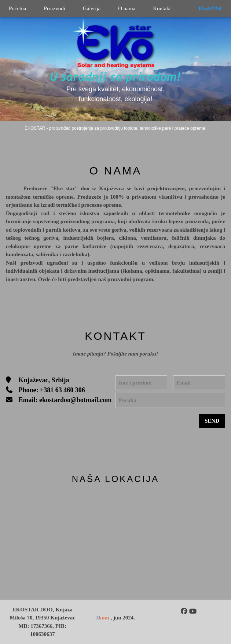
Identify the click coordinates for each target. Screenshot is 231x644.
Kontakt (162, 8)
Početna (17, 8)
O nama (127, 8)
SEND (212, 421)
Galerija (92, 8)
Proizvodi (54, 8)
